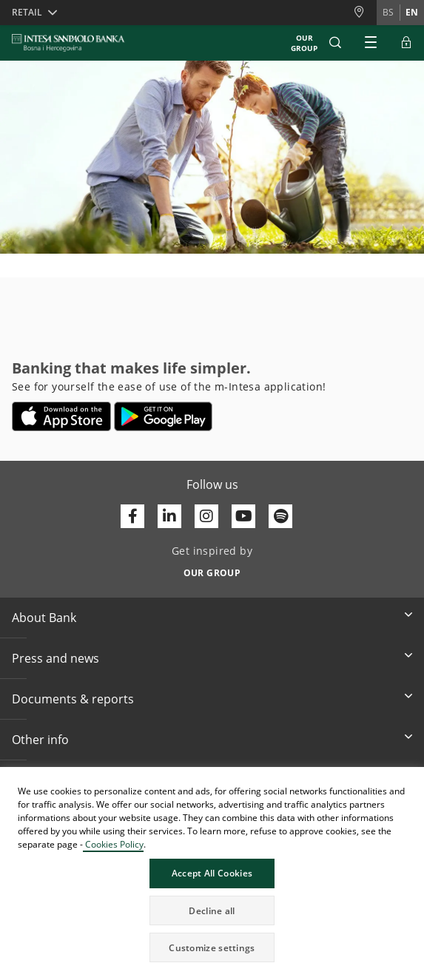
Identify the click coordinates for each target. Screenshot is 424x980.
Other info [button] (40, 740)
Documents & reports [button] (73, 699)
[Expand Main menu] (371, 43)
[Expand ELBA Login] (406, 43)
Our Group (304, 43)
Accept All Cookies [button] (212, 873)
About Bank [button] (44, 618)
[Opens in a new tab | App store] (62, 416)
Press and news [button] (55, 658)
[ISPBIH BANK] (72, 43)
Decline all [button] (212, 911)
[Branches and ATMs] (365, 12)
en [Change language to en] (412, 12)
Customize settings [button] (212, 948)
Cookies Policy (113, 844)
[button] (335, 43)
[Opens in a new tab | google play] (163, 416)
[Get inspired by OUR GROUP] (212, 569)
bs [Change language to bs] (388, 12)
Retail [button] (27, 12)
